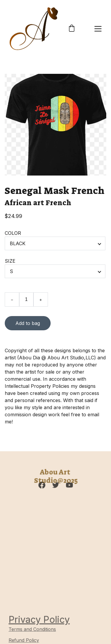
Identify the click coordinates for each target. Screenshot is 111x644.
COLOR (13, 233)
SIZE (10, 261)
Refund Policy (24, 640)
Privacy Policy (39, 620)
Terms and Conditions (33, 629)
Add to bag (28, 323)
